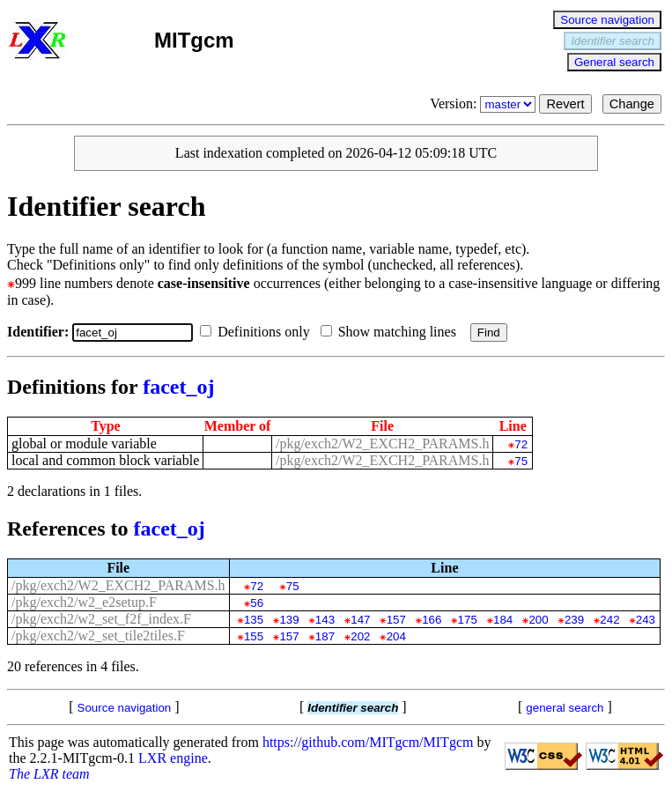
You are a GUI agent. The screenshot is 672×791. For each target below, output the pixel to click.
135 (254, 620)
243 (646, 620)
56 (257, 603)
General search (614, 62)
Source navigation (607, 20)
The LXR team (49, 774)
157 (396, 620)
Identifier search (613, 41)
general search (565, 708)
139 (289, 620)
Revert (565, 104)
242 (609, 620)
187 (325, 636)
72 (521, 444)
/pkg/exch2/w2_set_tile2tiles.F (98, 636)
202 (360, 636)
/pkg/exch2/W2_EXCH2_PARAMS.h (383, 444)
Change (632, 104)
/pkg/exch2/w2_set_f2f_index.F (101, 619)
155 (254, 636)
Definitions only (258, 332)
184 (503, 620)
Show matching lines (392, 332)
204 (396, 636)
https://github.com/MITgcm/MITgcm (368, 742)
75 (521, 461)
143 (325, 620)
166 (432, 620)
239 (574, 620)
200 (538, 620)
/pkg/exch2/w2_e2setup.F (84, 602)
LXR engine (173, 758)
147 (360, 620)
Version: (484, 103)
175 (468, 620)
